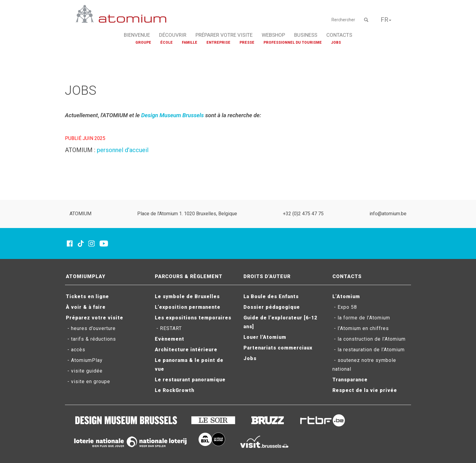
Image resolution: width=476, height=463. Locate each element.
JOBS (336, 43)
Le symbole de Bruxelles (187, 296)
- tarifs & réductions (91, 339)
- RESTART (168, 328)
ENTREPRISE (218, 43)
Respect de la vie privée (365, 390)
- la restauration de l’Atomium (369, 350)
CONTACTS (339, 35)
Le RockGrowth (175, 390)
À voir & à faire (86, 307)
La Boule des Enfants (271, 296)
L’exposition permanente (188, 307)
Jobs (250, 358)
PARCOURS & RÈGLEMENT (189, 276)
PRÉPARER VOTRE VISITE (224, 35)
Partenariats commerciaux (278, 348)
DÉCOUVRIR (173, 35)
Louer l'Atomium (265, 337)
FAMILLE (190, 43)
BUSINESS (306, 35)
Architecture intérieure (186, 350)
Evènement (170, 339)
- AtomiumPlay (84, 360)
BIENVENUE (137, 35)
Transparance (350, 380)
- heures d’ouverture (91, 328)
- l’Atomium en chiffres (361, 328)
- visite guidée (84, 371)
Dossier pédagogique (272, 307)
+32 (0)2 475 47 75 (303, 214)
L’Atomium (346, 296)
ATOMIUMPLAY (86, 276)
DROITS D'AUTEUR (267, 276)
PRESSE (247, 43)
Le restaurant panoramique (190, 380)
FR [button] (386, 20)
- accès (76, 350)
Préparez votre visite (95, 318)
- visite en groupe (88, 381)
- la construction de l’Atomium (369, 339)
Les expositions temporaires (193, 318)
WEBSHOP (273, 35)
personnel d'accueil (123, 150)
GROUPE (143, 43)
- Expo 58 (345, 307)
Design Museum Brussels (172, 115)
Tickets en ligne (87, 296)
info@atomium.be (388, 214)
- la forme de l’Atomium (361, 318)
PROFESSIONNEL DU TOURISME (293, 43)
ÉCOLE (167, 43)
